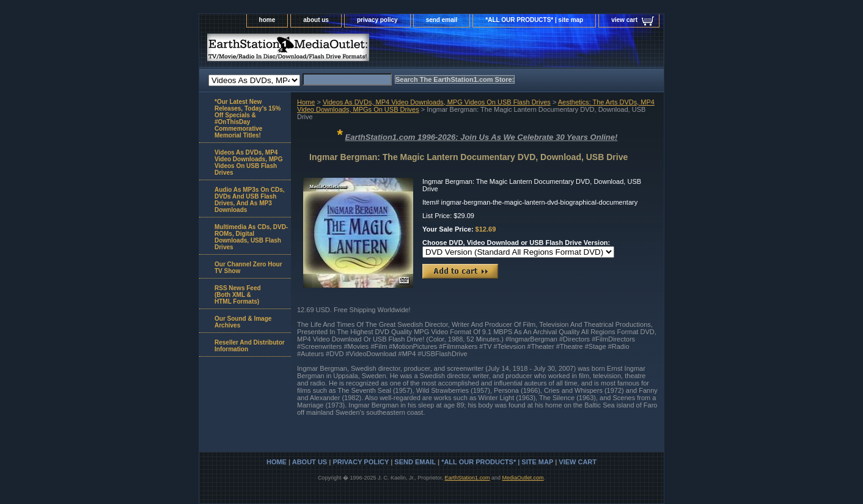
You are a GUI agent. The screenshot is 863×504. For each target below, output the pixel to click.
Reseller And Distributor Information (250, 346)
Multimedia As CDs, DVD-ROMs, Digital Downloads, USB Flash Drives (251, 237)
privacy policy (377, 20)
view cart (624, 20)
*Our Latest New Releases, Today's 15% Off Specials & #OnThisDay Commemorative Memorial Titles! (248, 119)
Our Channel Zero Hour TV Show (248, 268)
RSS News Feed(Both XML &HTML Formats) (238, 295)
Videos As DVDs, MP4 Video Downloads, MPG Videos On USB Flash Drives (437, 102)
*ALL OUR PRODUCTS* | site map (534, 20)
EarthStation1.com (467, 478)
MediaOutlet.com (523, 478)
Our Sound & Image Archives (243, 322)
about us (316, 20)
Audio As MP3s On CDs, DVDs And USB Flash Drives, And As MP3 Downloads (250, 200)
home (267, 20)
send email (442, 20)
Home (306, 102)
